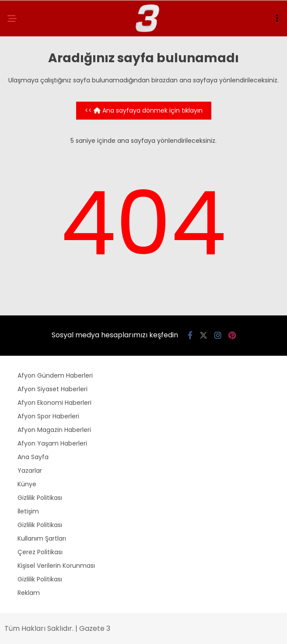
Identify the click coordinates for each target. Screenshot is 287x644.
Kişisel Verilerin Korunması (56, 566)
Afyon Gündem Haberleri (55, 375)
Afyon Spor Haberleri (48, 416)
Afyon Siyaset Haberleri (52, 389)
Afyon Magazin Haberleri (54, 430)
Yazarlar (30, 471)
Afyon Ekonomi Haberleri (54, 403)
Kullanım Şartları (42, 538)
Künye (27, 484)
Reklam (29, 593)
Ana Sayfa (33, 457)
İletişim (28, 511)
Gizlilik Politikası (40, 498)
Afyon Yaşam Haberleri (52, 443)
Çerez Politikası (40, 552)
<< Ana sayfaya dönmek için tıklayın (144, 110)
